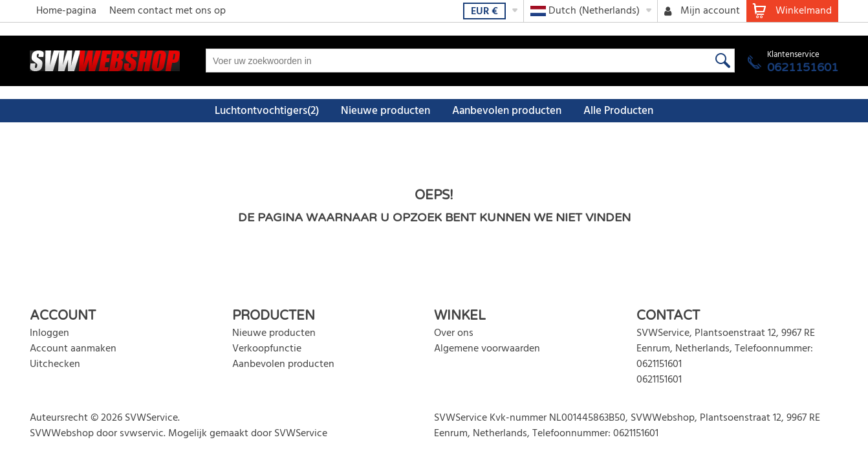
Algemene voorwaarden (487, 349)
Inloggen (49, 333)
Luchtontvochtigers (267, 111)
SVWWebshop (62, 434)
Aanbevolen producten (507, 111)
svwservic (142, 434)
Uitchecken (55, 364)
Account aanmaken (73, 349)
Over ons (454, 333)
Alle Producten (618, 111)
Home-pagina (66, 11)
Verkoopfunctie (267, 349)
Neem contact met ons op (168, 11)
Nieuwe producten (385, 111)
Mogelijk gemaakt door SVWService (248, 434)
